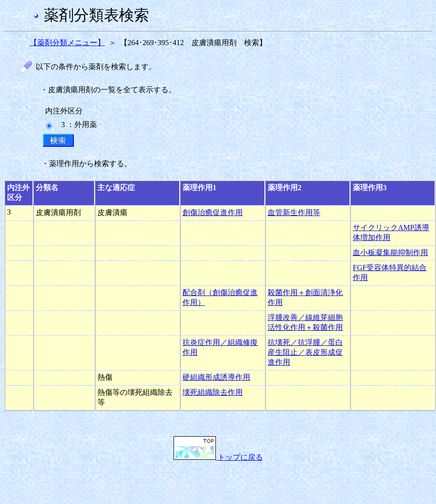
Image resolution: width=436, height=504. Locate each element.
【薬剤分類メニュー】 (67, 43)
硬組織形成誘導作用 (216, 377)
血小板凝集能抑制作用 (390, 252)
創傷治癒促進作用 (213, 212)
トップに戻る (218, 457)
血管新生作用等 (294, 212)
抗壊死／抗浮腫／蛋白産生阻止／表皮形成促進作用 (305, 352)
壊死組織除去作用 (213, 392)
